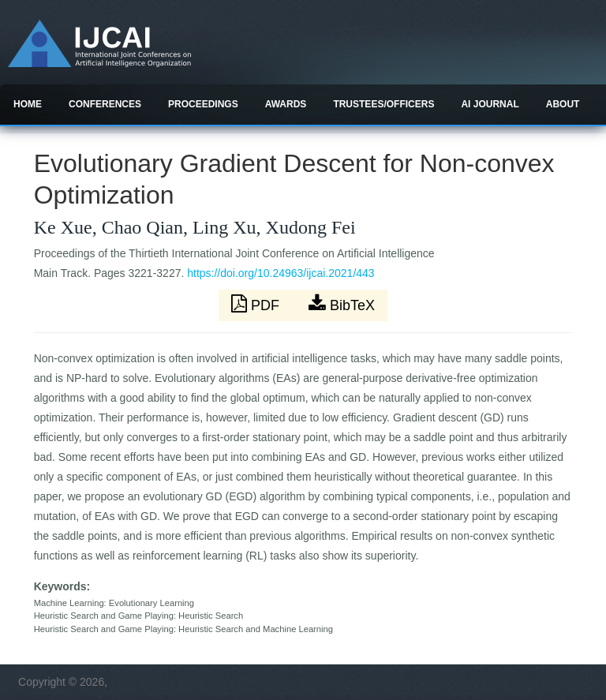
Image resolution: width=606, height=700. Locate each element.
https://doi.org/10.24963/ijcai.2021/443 (281, 273)
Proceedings (203, 104)
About (563, 104)
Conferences (105, 104)
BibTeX (342, 304)
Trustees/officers (383, 104)
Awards (286, 104)
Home (28, 104)
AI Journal (490, 104)
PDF (257, 304)
